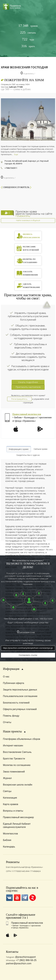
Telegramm (25, 898)
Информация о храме (19, 449)
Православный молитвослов (27, 414)
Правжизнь (23, 216)
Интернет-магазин (13, 746)
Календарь (9, 847)
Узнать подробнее (28, 382)
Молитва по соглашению (17, 765)
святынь (28, 32)
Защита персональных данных (20, 690)
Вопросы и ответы (13, 811)
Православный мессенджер (18, 817)
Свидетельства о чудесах (28, 455)
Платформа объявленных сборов (22, 739)
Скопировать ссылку (28, 655)
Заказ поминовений (14, 772)
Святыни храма (40, 449)
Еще (16, 154)
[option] (28, 119)
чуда (28, 39)
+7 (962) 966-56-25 (26, 960)
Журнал (7, 778)
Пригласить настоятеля (28, 387)
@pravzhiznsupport (25, 957)
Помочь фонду (11, 716)
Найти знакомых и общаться (28, 220)
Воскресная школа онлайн (18, 785)
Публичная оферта (14, 683)
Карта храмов (11, 804)
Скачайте (12, 915)
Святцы (7, 791)
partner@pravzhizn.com (19, 963)
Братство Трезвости (14, 759)
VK (9, 898)
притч (28, 46)
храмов (28, 26)
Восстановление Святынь (17, 752)
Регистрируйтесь (19, 399)
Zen (33, 898)
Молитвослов (10, 834)
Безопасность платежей (16, 703)
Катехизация (10, 798)
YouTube (17, 898)
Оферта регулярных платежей (20, 709)
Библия (7, 840)
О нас (6, 677)
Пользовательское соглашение (20, 696)
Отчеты (7, 722)
